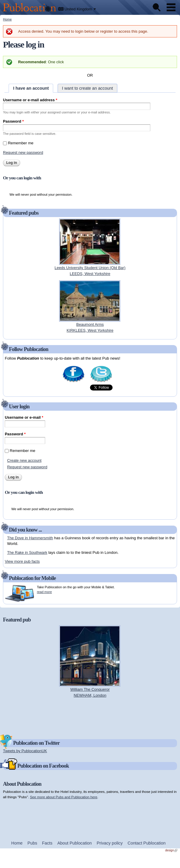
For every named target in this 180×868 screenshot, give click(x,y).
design (171, 850)
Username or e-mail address (30, 100)
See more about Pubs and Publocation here (64, 797)
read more (44, 592)
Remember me (21, 143)
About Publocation (75, 843)
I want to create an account (88, 88)
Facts (47, 843)
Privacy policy (110, 843)
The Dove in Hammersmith (30, 538)
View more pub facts (22, 561)
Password (13, 121)
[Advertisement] (90, 715)
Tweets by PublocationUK (25, 751)
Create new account (24, 460)
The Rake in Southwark (27, 552)
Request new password (23, 152)
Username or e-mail (24, 417)
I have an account (31, 88)
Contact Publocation (146, 843)
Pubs (32, 843)
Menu (171, 7)
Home (7, 19)
